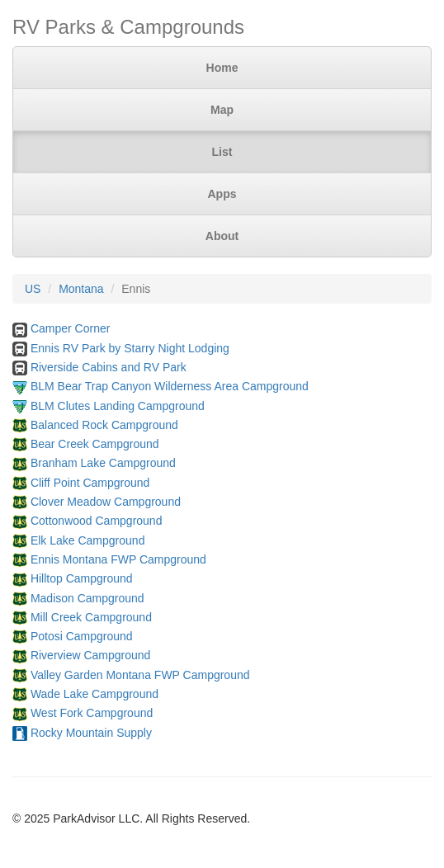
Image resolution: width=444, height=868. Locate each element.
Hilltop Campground (82, 578)
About (222, 236)
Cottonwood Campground (97, 521)
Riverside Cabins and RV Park (109, 367)
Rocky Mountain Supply (91, 733)
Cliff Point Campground (90, 483)
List (222, 152)
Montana (81, 289)
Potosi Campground (82, 636)
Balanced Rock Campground (104, 425)
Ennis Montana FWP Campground (118, 559)
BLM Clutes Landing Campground (118, 406)
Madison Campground (87, 598)
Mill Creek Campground (91, 617)
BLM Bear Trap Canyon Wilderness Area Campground (170, 386)
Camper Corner (70, 328)
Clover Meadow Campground (106, 502)
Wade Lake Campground (94, 694)
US (33, 289)
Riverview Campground (91, 655)
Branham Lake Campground (103, 463)
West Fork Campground (92, 713)
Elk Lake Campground (88, 540)
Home (222, 68)
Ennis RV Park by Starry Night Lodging (130, 348)
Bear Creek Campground (95, 444)
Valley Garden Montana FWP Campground (140, 675)
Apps (222, 194)
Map (222, 110)
